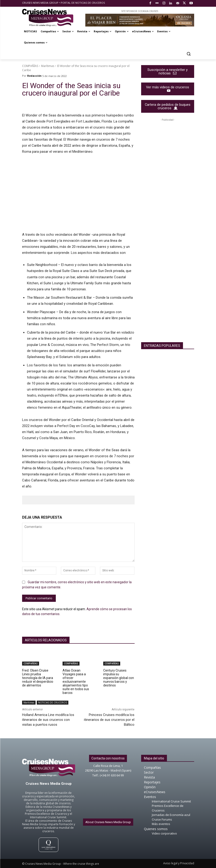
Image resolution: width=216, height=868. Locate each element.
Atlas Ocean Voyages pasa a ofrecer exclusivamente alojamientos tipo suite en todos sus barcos (76, 682)
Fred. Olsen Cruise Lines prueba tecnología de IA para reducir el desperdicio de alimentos (38, 678)
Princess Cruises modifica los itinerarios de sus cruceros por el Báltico (109, 720)
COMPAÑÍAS (30, 66)
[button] (189, 54)
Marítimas (48, 66)
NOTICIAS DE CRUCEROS (53, 703)
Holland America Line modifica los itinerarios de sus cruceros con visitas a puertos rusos (48, 720)
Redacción (34, 76)
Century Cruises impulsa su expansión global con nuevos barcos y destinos (119, 678)
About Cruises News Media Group (108, 822)
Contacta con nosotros (108, 758)
